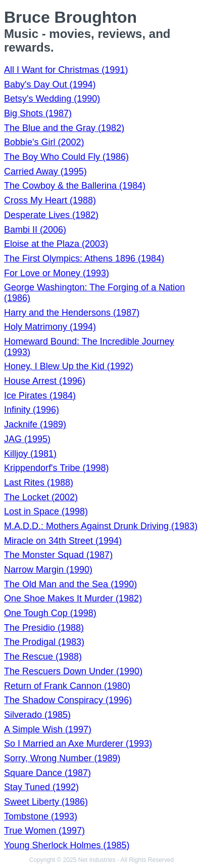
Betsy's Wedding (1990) (52, 99)
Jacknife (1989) (35, 424)
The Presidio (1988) (44, 628)
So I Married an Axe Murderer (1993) (78, 744)
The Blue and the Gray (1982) (64, 128)
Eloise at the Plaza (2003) (56, 244)
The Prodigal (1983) (44, 642)
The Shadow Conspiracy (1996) (68, 700)
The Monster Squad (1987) (58, 555)
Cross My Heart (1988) (50, 200)
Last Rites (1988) (39, 483)
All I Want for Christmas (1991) (66, 70)
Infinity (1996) (32, 410)
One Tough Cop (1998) (50, 613)
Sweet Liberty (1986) (46, 802)
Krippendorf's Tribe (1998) (57, 468)
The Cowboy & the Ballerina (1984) (75, 186)
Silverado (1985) (37, 715)
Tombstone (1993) (41, 816)
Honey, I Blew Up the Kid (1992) (69, 366)
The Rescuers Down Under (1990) (73, 671)
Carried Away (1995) (45, 171)
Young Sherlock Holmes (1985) (67, 845)
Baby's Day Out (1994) (50, 84)
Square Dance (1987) (47, 773)
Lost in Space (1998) (46, 511)
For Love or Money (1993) (57, 273)
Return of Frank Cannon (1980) (67, 686)
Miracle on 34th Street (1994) (63, 541)
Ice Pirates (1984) (40, 396)
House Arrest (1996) (45, 381)
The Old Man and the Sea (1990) (70, 584)
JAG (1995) (27, 439)
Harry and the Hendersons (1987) (72, 313)
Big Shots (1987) (38, 113)
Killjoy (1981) (30, 454)
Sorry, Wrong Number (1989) (62, 758)
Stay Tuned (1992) (41, 787)
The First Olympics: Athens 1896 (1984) (84, 258)
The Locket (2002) (41, 497)
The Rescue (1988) (43, 657)
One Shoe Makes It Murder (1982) (73, 598)
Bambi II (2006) (35, 230)
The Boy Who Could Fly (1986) (66, 157)
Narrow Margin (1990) (48, 570)
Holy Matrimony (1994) (50, 327)
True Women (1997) (44, 831)
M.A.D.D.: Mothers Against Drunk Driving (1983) (101, 526)
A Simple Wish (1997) (48, 729)
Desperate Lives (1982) (51, 215)
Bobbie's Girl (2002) (44, 142)
